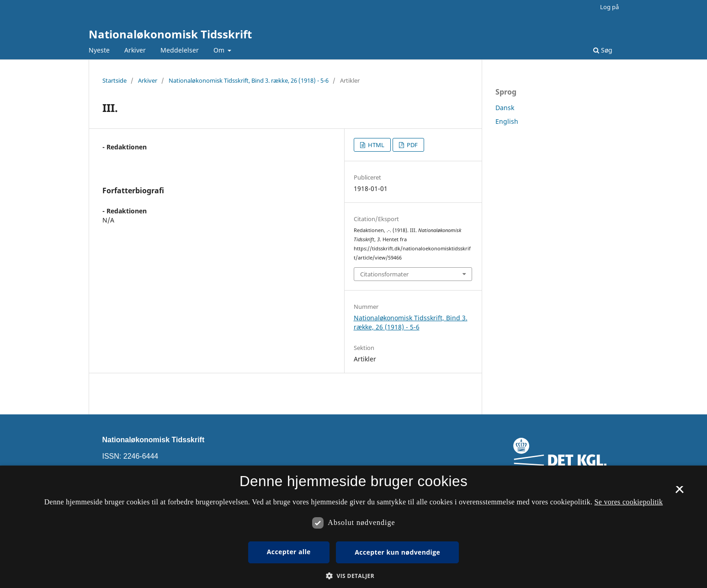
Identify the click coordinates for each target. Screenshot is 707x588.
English (507, 121)
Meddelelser (180, 50)
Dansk (505, 108)
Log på (609, 7)
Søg (603, 50)
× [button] (679, 493)
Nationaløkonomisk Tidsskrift (170, 34)
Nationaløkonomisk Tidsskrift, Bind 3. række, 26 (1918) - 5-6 (249, 80)
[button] (353, 576)
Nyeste (99, 50)
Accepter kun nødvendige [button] (397, 552)
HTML (375, 145)
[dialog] (353, 527)
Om (220, 50)
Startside (114, 80)
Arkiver (135, 50)
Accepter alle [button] (289, 552)
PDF (412, 145)
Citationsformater (384, 274)
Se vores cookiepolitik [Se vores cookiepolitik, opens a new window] (629, 502)
